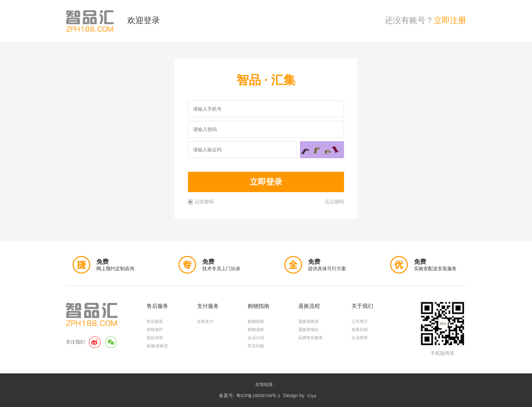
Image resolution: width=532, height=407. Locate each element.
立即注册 (450, 20)
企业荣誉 (360, 338)
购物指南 (256, 321)
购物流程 (256, 330)
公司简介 (360, 321)
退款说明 (155, 338)
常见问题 (256, 346)
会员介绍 (256, 338)
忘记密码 (335, 202)
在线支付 (205, 321)
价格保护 (155, 330)
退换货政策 (308, 321)
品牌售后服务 (310, 338)
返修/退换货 (157, 346)
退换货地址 (308, 330)
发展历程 (360, 330)
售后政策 (155, 321)
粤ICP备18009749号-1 (258, 396)
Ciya (312, 396)
